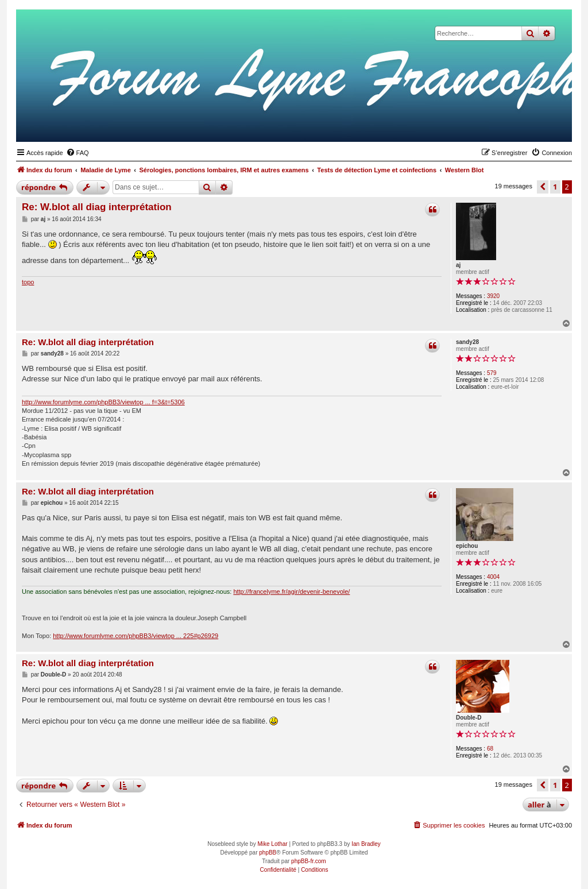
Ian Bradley (366, 844)
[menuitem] (78, 153)
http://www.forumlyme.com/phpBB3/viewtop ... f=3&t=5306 (103, 402)
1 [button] (555, 187)
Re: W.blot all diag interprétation (97, 207)
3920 (493, 296)
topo (28, 282)
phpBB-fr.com (309, 861)
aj (458, 265)
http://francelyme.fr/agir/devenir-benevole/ (291, 592)
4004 (493, 577)
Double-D (469, 718)
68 (490, 749)
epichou (467, 546)
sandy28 (467, 342)
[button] (543, 187)
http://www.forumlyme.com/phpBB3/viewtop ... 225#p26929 (136, 636)
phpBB (268, 853)
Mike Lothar (272, 844)
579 (492, 373)
